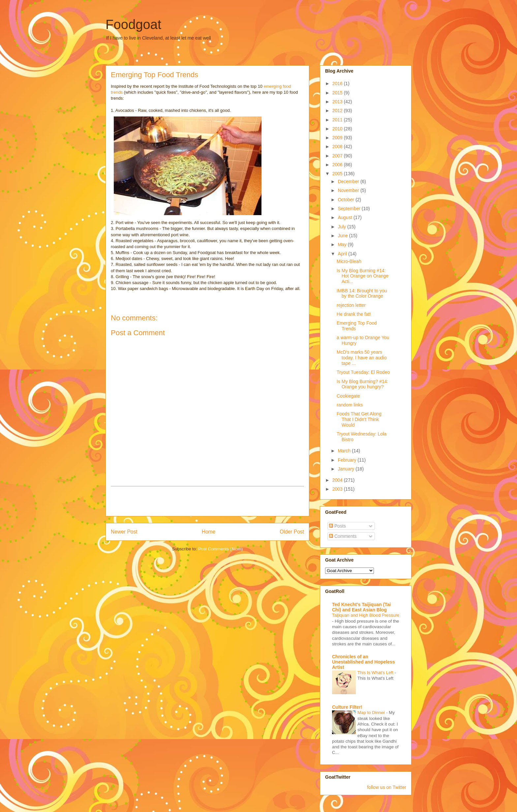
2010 (338, 129)
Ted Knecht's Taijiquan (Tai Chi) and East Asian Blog (361, 607)
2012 (338, 111)
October (347, 200)
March (345, 451)
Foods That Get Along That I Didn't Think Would (359, 419)
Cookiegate (348, 396)
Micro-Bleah (349, 261)
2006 (338, 165)
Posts (337, 526)
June (343, 236)
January (347, 469)
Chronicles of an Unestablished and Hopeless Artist (364, 662)
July (342, 227)
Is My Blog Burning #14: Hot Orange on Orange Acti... (363, 276)
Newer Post (124, 532)
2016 (338, 83)
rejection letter (351, 305)
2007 (338, 156)
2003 (338, 489)
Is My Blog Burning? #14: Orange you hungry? (362, 384)
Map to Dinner (372, 713)
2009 (338, 138)
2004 (338, 480)
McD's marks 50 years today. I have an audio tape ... (362, 358)
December (349, 181)
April (343, 254)
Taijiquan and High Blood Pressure (366, 615)
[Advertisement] (207, 501)
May (343, 244)
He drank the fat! (354, 314)
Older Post (292, 532)
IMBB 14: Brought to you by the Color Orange (362, 293)
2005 (338, 174)
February (348, 460)
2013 (338, 102)
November (349, 190)
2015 (338, 93)
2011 (338, 120)
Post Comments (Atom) (220, 549)
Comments (343, 536)
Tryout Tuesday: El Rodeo (363, 372)
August (345, 217)
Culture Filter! (347, 707)
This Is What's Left (376, 673)
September (350, 209)
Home (209, 532)
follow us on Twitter (387, 787)
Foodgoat (133, 24)
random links (350, 405)
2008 (338, 146)
